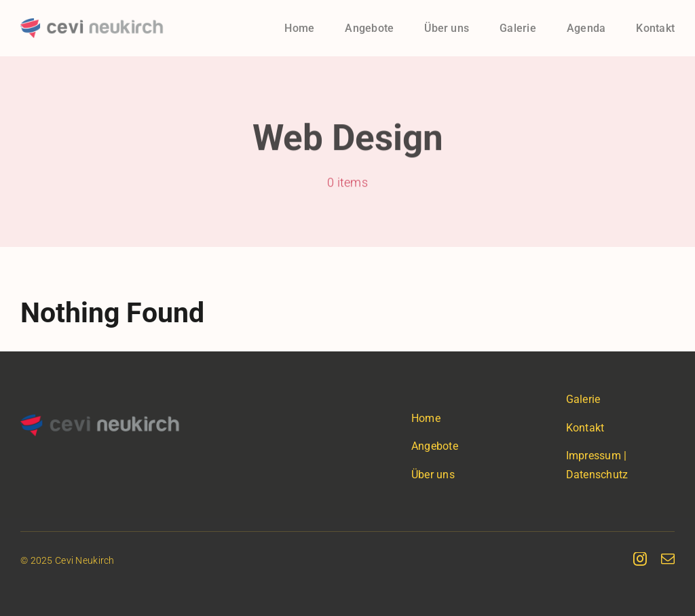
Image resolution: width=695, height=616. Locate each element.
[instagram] (640, 559)
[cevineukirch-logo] (92, 25)
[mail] (668, 559)
